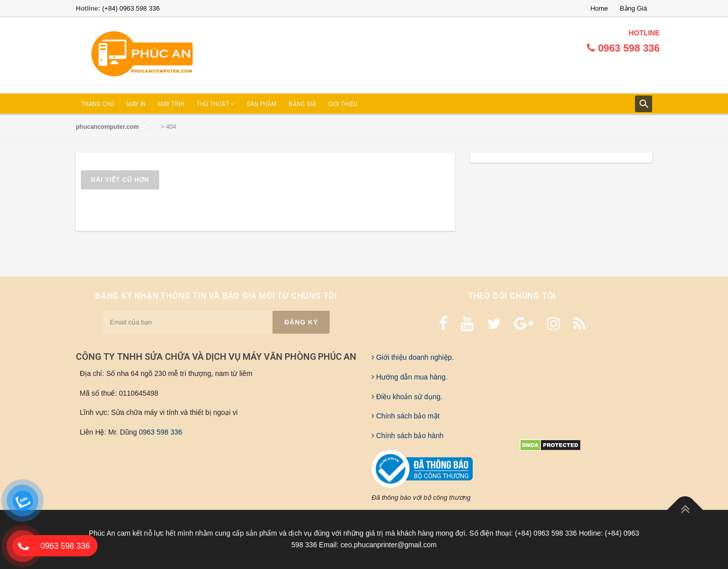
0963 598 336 (161, 432)
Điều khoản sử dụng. (408, 397)
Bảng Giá (633, 8)
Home (599, 8)
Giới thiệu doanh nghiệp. (414, 357)
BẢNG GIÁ (302, 104)
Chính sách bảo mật (407, 416)
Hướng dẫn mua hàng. (411, 377)
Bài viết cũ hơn (120, 180)
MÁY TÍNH (171, 104)
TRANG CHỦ (98, 104)
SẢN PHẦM (262, 104)
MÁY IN (136, 104)
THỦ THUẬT (216, 104)
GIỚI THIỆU (343, 104)
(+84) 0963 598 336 (131, 8)
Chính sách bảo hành (409, 436)
